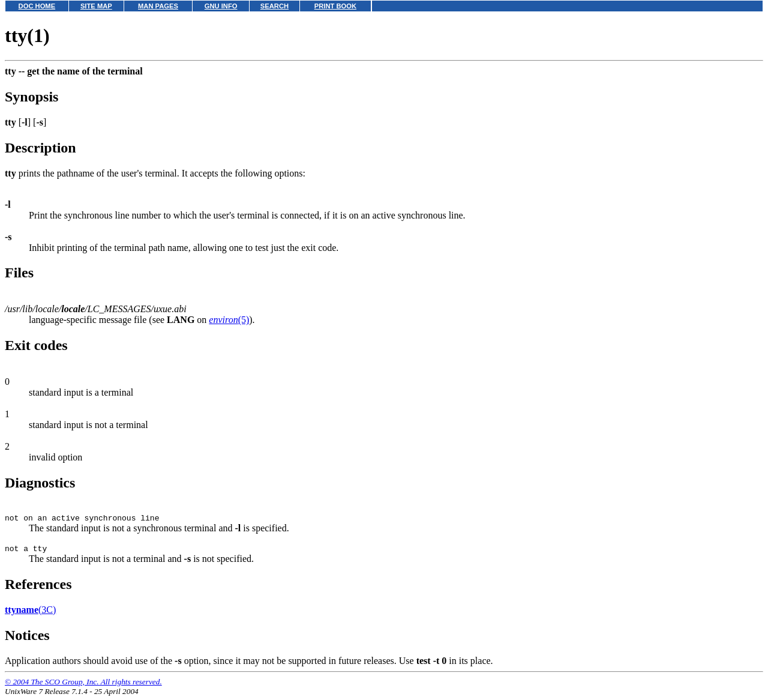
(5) (229, 320)
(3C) (30, 613)
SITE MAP (96, 6)
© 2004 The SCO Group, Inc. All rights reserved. (83, 685)
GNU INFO (221, 6)
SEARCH (274, 6)
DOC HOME (37, 6)
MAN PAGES (158, 6)
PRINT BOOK (335, 6)
